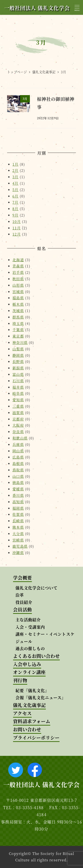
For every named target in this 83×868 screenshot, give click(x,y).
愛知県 (18, 400)
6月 (15, 196)
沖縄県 (18, 553)
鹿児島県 (20, 546)
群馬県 (18, 317)
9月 (15, 215)
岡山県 (18, 451)
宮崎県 (18, 540)
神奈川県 (20, 343)
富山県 (18, 374)
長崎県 (18, 521)
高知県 (18, 502)
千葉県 (18, 330)
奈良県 (18, 432)
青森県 (18, 266)
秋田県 (18, 279)
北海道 (18, 260)
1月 (15, 164)
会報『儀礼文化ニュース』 (41, 697)
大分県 (18, 534)
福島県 (18, 298)
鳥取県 (18, 470)
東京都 (18, 336)
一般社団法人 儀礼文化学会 (37, 8)
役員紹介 (24, 602)
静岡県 (18, 355)
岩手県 (18, 272)
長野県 (18, 362)
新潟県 (18, 368)
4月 (15, 183)
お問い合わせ (27, 729)
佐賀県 (18, 514)
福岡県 (18, 508)
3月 (15, 177)
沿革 (20, 595)
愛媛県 (18, 489)
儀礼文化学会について (37, 588)
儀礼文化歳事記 (29, 705)
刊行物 (20, 680)
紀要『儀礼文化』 (32, 690)
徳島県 (18, 483)
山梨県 (18, 349)
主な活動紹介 (28, 620)
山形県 (18, 285)
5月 (15, 190)
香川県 (18, 495)
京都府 (18, 419)
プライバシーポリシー (36, 738)
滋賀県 (18, 413)
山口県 (18, 476)
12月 (16, 234)
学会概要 (22, 578)
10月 (16, 222)
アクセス (22, 713)
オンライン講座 (29, 672)
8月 (15, 209)
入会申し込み (27, 664)
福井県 (18, 387)
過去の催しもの (30, 648)
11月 (16, 228)
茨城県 (18, 311)
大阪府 (18, 425)
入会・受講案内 (30, 627)
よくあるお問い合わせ (36, 656)
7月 (15, 202)
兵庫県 (18, 445)
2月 (15, 170)
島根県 (18, 464)
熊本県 (18, 527)
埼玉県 (18, 324)
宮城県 (18, 292)
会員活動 (22, 610)
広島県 (18, 457)
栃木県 (18, 304)
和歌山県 (20, 438)
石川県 (18, 381)
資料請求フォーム (32, 721)
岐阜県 (18, 393)
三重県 (18, 406)
